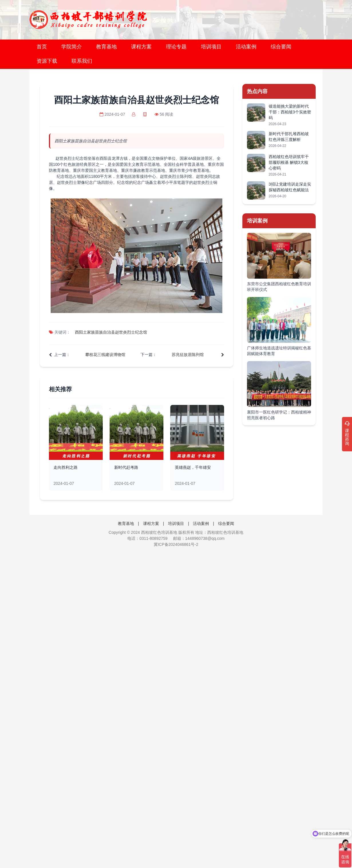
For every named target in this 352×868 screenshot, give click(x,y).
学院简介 (72, 47)
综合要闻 (281, 47)
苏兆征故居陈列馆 (188, 355)
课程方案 (141, 47)
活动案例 (246, 47)
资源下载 (47, 61)
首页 (42, 47)
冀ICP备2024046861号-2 (176, 544)
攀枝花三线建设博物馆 (105, 355)
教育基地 (106, 47)
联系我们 (82, 61)
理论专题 (176, 47)
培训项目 (211, 47)
